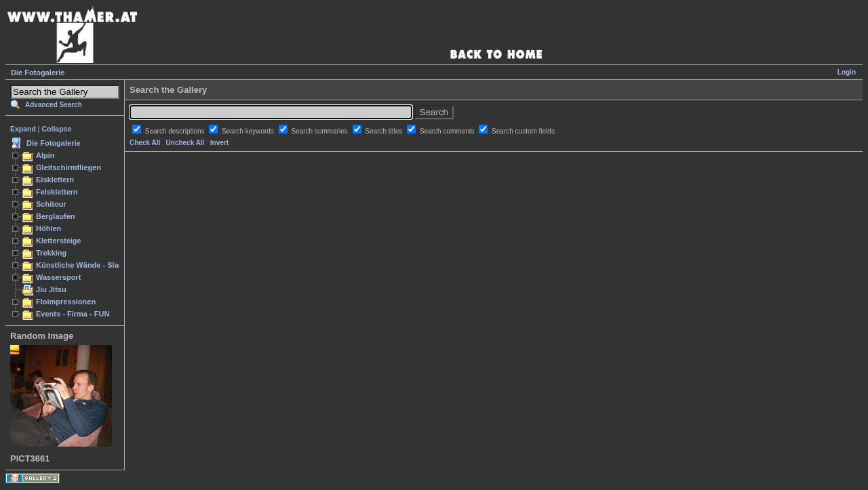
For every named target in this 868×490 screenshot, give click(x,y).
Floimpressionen (66, 302)
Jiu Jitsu (51, 289)
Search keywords (249, 131)
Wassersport (58, 277)
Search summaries (320, 131)
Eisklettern (55, 180)
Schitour (51, 204)
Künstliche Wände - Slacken (86, 265)
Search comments (448, 131)
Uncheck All (185, 143)
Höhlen (48, 228)
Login (847, 72)
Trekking (51, 253)
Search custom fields (523, 131)
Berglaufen (56, 216)
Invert (219, 143)
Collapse (57, 129)
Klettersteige (59, 241)
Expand (23, 129)
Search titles (384, 131)
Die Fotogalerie (38, 73)
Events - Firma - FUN (73, 314)
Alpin (45, 155)
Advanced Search (54, 105)
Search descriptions (176, 131)
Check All (145, 143)
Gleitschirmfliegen (68, 167)
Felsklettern (57, 192)
